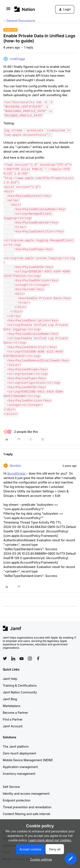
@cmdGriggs (16, 473)
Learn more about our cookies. (50, 840)
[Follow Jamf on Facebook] (38, 658)
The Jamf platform (16, 746)
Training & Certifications (20, 685)
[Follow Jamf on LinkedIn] (13, 658)
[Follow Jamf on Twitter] (5, 658)
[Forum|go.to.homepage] (25, 9)
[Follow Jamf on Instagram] (30, 658)
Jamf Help (10, 679)
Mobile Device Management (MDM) (28, 760)
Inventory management (19, 774)
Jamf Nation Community (20, 692)
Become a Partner (15, 713)
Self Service (11, 787)
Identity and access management (26, 794)
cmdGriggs (17, 59)
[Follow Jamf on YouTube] (22, 658)
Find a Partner (13, 719)
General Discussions (21, 21)
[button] (8, 10)
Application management (20, 767)
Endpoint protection (17, 800)
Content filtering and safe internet (26, 814)
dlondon (15, 466)
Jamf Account (13, 726)
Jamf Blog (10, 699)
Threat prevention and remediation (27, 807)
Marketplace (12, 706)
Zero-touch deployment (19, 753)
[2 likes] (21, 432)
